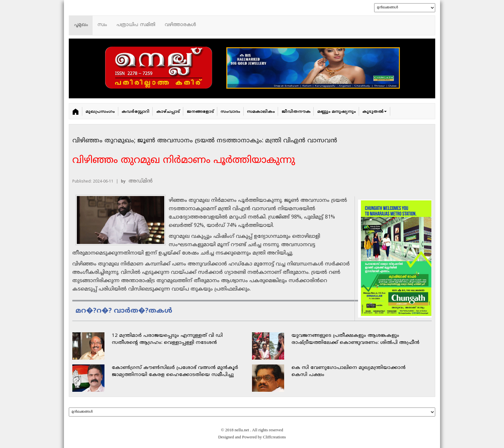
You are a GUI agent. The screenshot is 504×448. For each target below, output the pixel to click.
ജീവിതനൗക (296, 112)
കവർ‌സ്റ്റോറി (135, 112)
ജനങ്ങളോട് (200, 112)
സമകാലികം (261, 112)
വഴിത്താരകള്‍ (180, 25)
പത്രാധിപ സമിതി (136, 25)
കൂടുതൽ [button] (374, 112)
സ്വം (102, 25)
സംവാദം (230, 112)
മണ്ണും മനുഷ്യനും (337, 112)
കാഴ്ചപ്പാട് (168, 112)
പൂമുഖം (81, 25)
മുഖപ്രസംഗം (100, 112)
